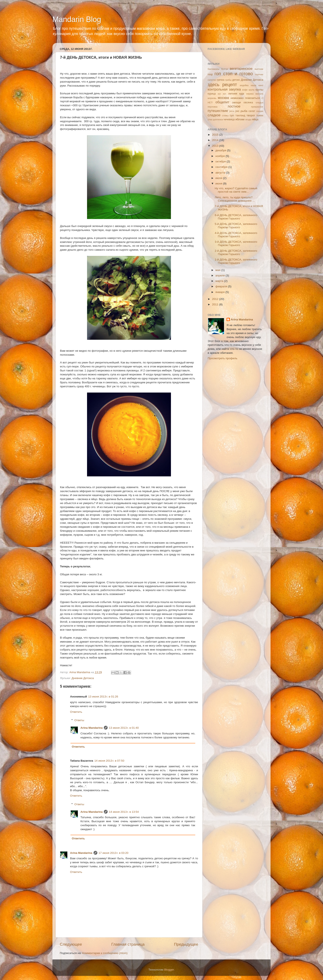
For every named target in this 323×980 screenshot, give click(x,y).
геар (210, 74)
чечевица (229, 119)
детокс (236, 80)
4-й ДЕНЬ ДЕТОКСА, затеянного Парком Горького (236, 235)
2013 (216, 146)
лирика (250, 94)
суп (232, 115)
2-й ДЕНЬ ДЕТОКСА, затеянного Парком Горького (236, 252)
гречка (220, 80)
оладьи (259, 102)
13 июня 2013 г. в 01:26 (103, 697)
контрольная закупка (224, 89)
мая (218, 270)
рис (237, 111)
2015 (216, 135)
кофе (245, 90)
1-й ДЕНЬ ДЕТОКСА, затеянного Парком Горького (236, 261)
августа (221, 173)
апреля (220, 275)
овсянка (248, 102)
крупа (251, 90)
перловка (213, 107)
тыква (260, 115)
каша (254, 85)
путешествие (218, 111)
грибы (228, 80)
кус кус (222, 94)
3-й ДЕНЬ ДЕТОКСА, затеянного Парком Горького (236, 243)
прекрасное (257, 107)
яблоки (240, 119)
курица (212, 94)
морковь (212, 98)
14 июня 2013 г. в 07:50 (109, 761)
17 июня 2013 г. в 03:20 (113, 853)
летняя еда (236, 94)
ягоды (248, 119)
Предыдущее (186, 944)
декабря (221, 150)
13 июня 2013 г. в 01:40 (124, 728)
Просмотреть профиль (223, 358)
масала (259, 94)
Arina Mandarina (92, 728)
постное (234, 106)
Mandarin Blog (77, 19)
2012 (216, 299)
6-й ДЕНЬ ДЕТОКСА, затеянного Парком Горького (236, 217)
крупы (259, 90)
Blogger (169, 970)
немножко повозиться (245, 98)
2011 (216, 304)
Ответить (76, 712)
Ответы (79, 720)
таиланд (240, 115)
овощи (236, 102)
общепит (222, 102)
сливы (225, 115)
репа (232, 111)
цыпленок (218, 119)
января (220, 292)
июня (219, 183)
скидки (260, 111)
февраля (222, 286)
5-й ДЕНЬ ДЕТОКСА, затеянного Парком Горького (236, 226)
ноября (220, 156)
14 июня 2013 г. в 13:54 (124, 812)
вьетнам (259, 69)
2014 (216, 140)
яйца (255, 119)
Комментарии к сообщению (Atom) (105, 953)
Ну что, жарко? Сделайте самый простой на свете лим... (236, 190)
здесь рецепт (222, 85)
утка (210, 119)
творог (251, 115)
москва (223, 98)
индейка (244, 85)
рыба (244, 111)
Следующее (71, 944)
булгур (225, 69)
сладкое (214, 115)
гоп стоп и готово (234, 74)
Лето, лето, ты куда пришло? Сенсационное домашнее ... (235, 199)
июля (219, 178)
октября (221, 161)
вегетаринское (241, 69)
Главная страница (128, 944)
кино (261, 85)
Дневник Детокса (83, 678)
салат (252, 111)
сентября (222, 167)
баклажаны (214, 69)
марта (220, 281)
